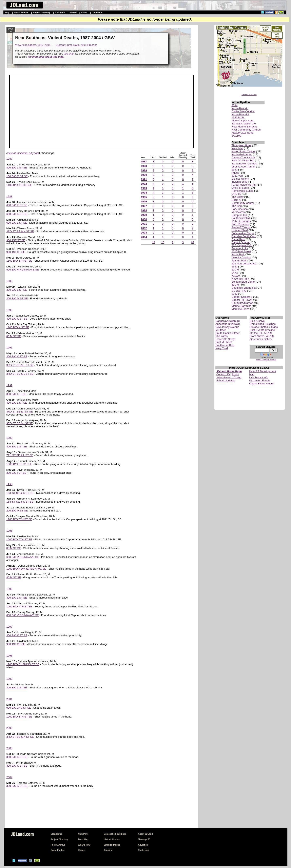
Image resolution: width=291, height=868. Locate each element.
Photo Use (143, 850)
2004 (9, 777)
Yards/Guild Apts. (242, 154)
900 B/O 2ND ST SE (18, 708)
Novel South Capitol (244, 151)
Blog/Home (56, 834)
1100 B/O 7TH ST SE (19, 519)
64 (193, 242)
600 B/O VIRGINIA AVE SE (23, 557)
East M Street (224, 342)
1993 (9, 438)
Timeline (108, 850)
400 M (235, 285)
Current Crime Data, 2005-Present (76, 45)
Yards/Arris (238, 212)
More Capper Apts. (243, 120)
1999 (9, 679)
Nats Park (60, 13)
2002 (9, 728)
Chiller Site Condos (243, 111)
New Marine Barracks (244, 127)
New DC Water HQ (243, 160)
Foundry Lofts (240, 248)
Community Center (243, 203)
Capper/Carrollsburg (228, 321)
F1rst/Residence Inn (244, 185)
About (84, 13)
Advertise (143, 845)
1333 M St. (238, 117)
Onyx (235, 273)
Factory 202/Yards (242, 133)
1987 (9, 159)
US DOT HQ (239, 291)
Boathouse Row (225, 345)
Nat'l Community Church (246, 130)
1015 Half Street (241, 251)
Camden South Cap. (244, 236)
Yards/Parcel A (240, 114)
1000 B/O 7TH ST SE (19, 539)
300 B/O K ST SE (17, 356)
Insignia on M (240, 182)
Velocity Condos (241, 257)
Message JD (144, 839)
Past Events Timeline (262, 330)
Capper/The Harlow (243, 157)
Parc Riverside (240, 224)
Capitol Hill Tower (242, 300)
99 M (235, 170)
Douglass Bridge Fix (244, 288)
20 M (235, 294)
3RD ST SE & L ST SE (20, 365)
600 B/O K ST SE (17, 205)
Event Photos (58, 850)
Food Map (83, 839)
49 (153, 242)
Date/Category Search (266, 360)
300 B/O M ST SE (17, 298)
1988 (9, 196)
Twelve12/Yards (241, 227)
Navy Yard (222, 348)
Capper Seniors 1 (242, 297)
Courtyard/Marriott (242, 303)
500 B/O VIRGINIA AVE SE (23, 270)
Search (73, 13)
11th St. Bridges (241, 221)
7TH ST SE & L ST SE (20, 455)
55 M (235, 267)
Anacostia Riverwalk (228, 324)
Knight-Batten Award (261, 383)
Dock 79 (237, 200)
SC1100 (236, 136)
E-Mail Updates (226, 380)
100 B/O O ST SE (17, 176)
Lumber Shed (240, 230)
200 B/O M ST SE (17, 511)
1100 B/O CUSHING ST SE (23, 664)
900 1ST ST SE (16, 240)
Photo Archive (21, 13)
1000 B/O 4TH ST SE (19, 717)
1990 (9, 310)
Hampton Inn (239, 215)
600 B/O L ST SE (17, 223)
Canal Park (238, 239)
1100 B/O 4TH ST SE (19, 261)
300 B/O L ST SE (17, 290)
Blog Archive (257, 321)
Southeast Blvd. (241, 218)
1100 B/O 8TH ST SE (19, 185)
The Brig (237, 206)
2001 (9, 699)
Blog (7, 13)
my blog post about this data (46, 57)
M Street (220, 330)
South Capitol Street (227, 333)
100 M (235, 270)
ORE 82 (236, 194)
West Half (237, 148)
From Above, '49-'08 (262, 336)
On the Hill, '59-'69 (261, 333)
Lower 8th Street (225, 339)
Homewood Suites (242, 191)
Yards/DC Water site (244, 124)
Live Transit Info (259, 377)
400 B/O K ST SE (17, 319)
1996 (9, 589)
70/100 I (236, 276)
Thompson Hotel (241, 145)
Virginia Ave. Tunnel (243, 167)
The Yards (221, 336)
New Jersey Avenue (227, 327)
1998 (9, 656)
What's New (84, 845)
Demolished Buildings (263, 324)
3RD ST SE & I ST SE (20, 412)
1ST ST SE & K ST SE (20, 493)
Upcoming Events (260, 380)
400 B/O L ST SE (17, 168)
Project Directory (42, 13)
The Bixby (238, 197)
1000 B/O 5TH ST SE (19, 464)
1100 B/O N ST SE (18, 327)
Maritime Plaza (240, 309)
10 (163, 242)
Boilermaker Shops (243, 233)
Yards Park (238, 254)
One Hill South (240, 188)
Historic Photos (259, 327)
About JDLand (145, 834)
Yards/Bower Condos (244, 164)
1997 (9, 627)
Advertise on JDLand (249, 95)
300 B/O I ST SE (16, 394)
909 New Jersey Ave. (244, 264)
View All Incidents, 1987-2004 (33, 45)
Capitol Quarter (241, 242)
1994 (9, 484)
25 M (235, 105)
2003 (9, 748)
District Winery (240, 179)
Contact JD (98, 13)
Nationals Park (240, 279)
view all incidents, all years (23, 153)
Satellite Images (112, 845)
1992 (9, 385)
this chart (69, 54)
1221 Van (237, 176)
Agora (235, 173)
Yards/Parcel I (240, 108)
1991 (9, 348)
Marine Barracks (241, 306)
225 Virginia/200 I (242, 245)
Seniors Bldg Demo (243, 282)
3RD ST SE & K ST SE (20, 231)
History (82, 850)
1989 (9, 281)
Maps (275, 327)
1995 (9, 531)
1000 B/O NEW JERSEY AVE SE (26, 569)
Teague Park (239, 260)
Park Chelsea (240, 209)
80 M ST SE (14, 336)
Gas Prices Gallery (261, 339)
